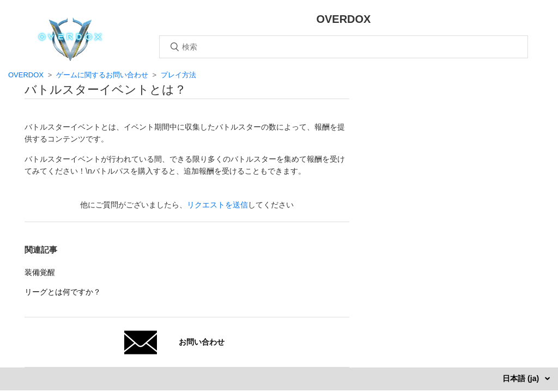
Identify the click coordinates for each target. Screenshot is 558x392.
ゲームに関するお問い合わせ (102, 75)
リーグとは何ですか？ (63, 292)
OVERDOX (26, 75)
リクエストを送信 (217, 205)
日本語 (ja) (522, 378)
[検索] (344, 47)
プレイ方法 (178, 75)
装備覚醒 (40, 272)
